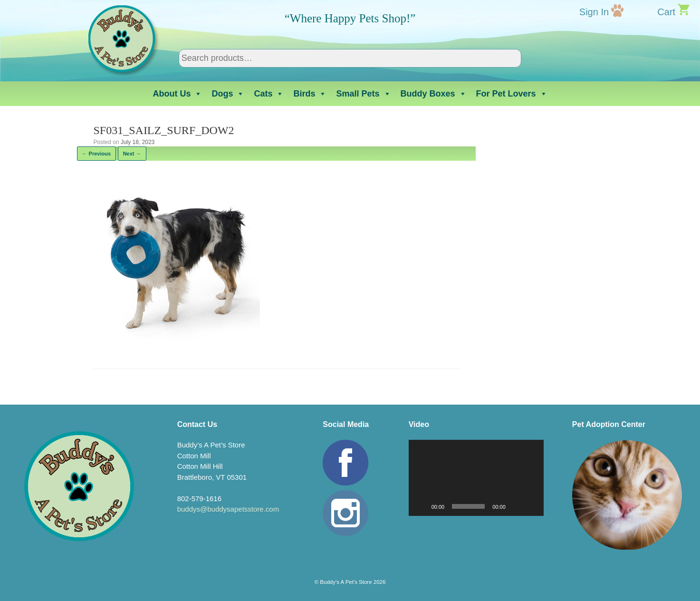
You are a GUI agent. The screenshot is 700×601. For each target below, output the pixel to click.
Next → (132, 154)
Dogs (228, 94)
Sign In (594, 12)
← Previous (97, 154)
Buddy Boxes (434, 94)
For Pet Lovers (512, 94)
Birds (310, 94)
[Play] (421, 506)
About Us (177, 94)
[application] (476, 478)
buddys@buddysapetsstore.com (228, 509)
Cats (269, 94)
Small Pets (363, 94)
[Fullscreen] (531, 506)
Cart (666, 12)
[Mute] (516, 506)
